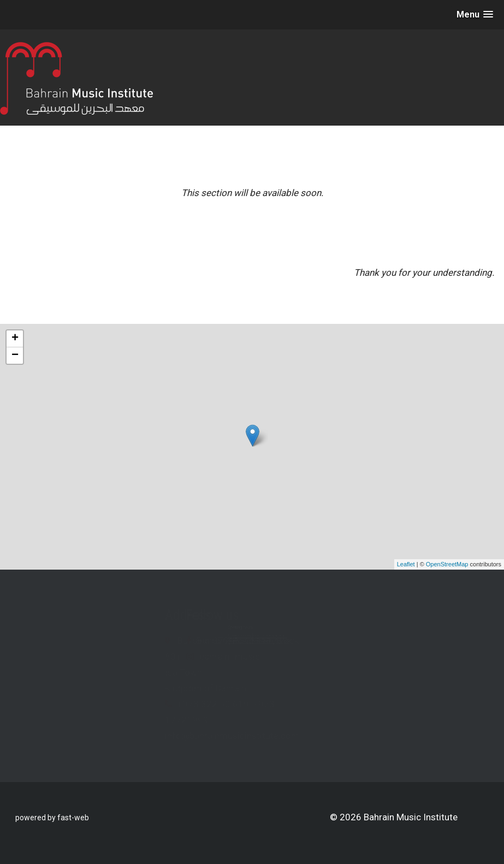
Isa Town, (103, 672)
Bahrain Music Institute (325, 641)
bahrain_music (311, 656)
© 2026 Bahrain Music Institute (394, 817)
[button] (475, 14)
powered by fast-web (52, 818)
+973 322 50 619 (132, 704)
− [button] (15, 356)
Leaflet (406, 564)
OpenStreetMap (447, 564)
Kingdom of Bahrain (124, 688)
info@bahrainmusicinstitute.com (151, 736)
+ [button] (15, 339)
